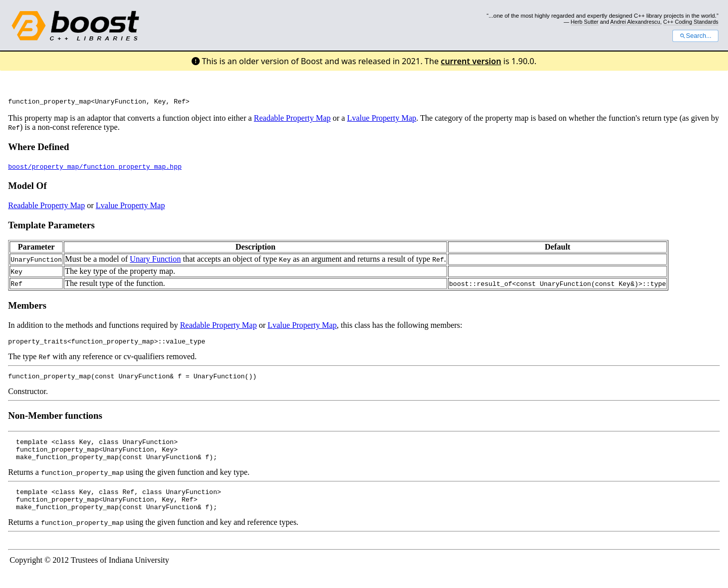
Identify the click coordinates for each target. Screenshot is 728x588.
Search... (695, 36)
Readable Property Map (292, 119)
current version (471, 61)
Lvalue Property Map (381, 119)
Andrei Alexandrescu (635, 22)
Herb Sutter (585, 22)
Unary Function (155, 260)
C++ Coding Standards (691, 22)
